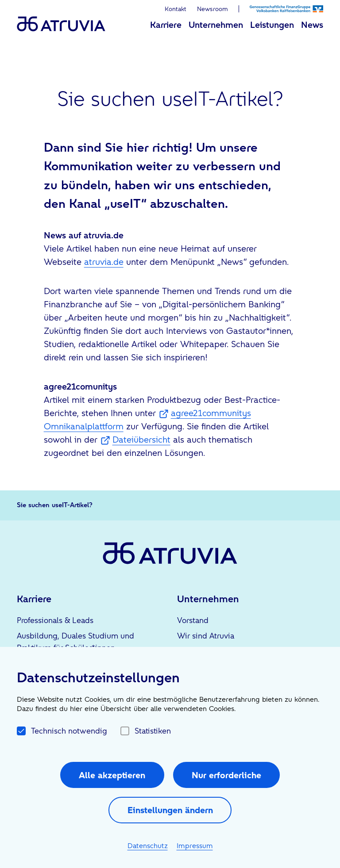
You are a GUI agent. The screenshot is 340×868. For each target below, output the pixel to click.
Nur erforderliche (226, 775)
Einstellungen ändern (170, 810)
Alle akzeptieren (112, 775)
